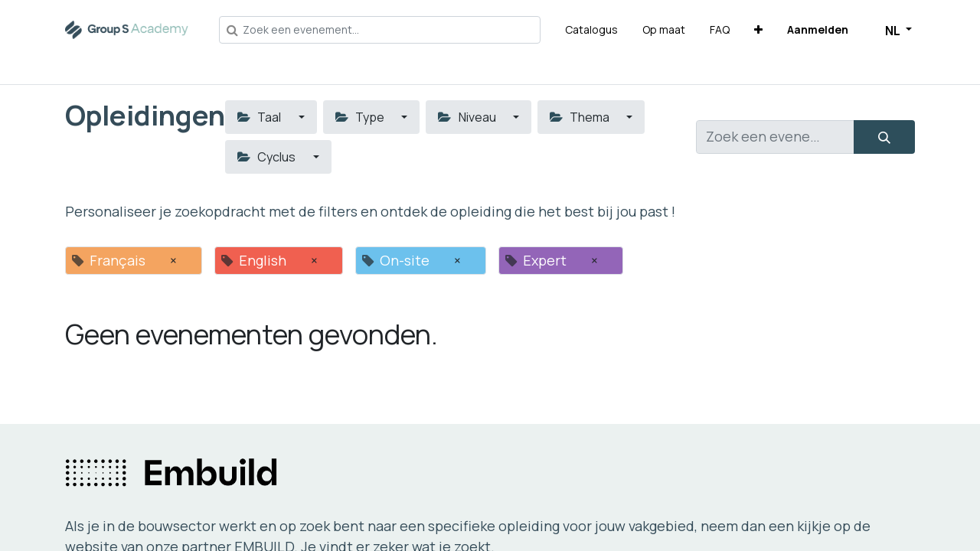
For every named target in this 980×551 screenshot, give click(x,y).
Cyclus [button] (268, 157)
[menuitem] (591, 29)
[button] (758, 29)
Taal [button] (260, 117)
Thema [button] (581, 117)
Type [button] (361, 117)
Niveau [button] (468, 117)
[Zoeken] (884, 137)
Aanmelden (818, 29)
